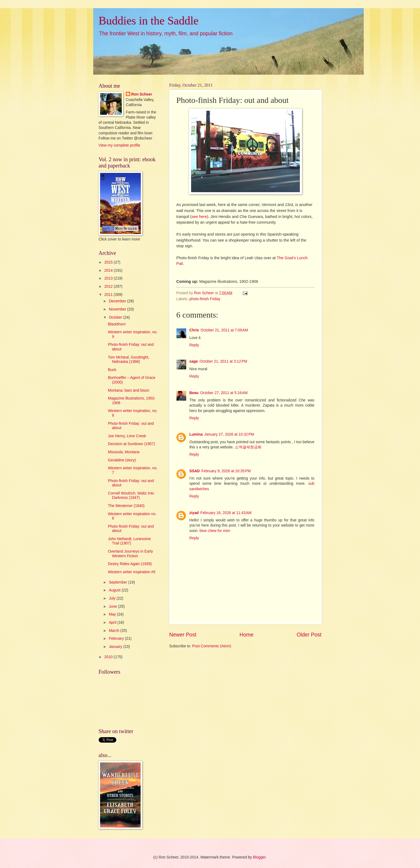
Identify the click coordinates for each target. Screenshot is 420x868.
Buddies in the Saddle (149, 21)
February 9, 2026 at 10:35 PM (226, 471)
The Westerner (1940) (126, 506)
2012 (109, 286)
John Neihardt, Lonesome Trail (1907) (129, 541)
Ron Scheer (142, 94)
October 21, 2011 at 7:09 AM (224, 330)
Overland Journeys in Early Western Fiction (130, 554)
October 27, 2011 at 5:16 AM (224, 393)
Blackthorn (117, 324)
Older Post (309, 635)
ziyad (194, 513)
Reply (194, 345)
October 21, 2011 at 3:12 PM (223, 361)
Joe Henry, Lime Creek (127, 436)
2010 (109, 657)
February (117, 639)
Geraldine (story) (122, 460)
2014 (109, 270)
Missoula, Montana (124, 452)
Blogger (259, 857)
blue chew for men (215, 531)
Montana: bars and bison (129, 390)
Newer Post (183, 635)
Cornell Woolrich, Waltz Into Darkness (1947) (131, 496)
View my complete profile (119, 145)
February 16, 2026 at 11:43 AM (226, 513)
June (113, 606)
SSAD (195, 471)
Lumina (196, 434)
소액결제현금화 (248, 447)
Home (247, 635)
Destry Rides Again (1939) (130, 564)
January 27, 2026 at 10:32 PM (229, 434)
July (113, 598)
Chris (194, 330)
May (113, 614)
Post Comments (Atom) (212, 646)
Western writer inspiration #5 (132, 572)
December (118, 301)
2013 (109, 278)
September (118, 582)
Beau (194, 393)
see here (199, 217)
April (113, 623)
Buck (112, 370)
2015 (109, 262)
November (118, 309)
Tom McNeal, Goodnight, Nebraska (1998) (129, 360)
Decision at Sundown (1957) (131, 444)
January (116, 647)
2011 (109, 295)
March (114, 631)
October (116, 317)
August (115, 590)
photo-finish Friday (205, 299)
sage (194, 361)
